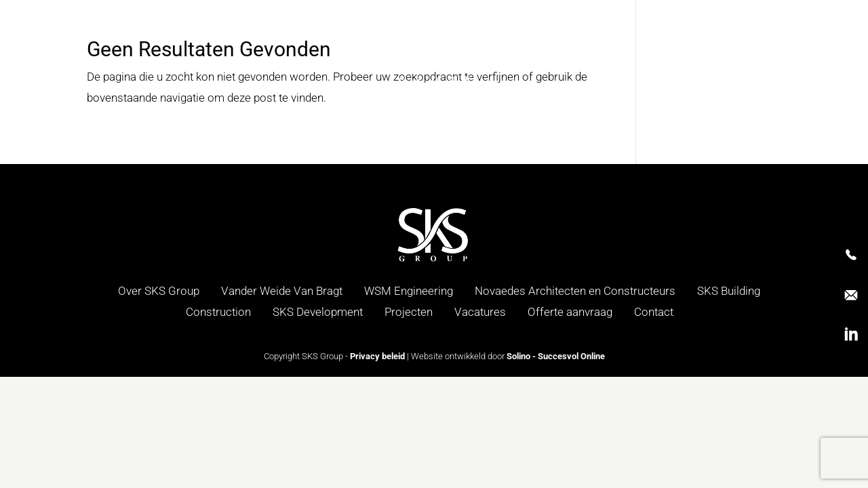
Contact (654, 312)
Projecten (409, 312)
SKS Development (318, 312)
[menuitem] (795, 61)
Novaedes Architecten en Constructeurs (575, 291)
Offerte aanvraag (570, 312)
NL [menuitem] (795, 62)
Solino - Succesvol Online (556, 356)
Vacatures (480, 312)
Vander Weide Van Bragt (282, 291)
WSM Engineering (409, 291)
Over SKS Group (159, 291)
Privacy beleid (377, 356)
